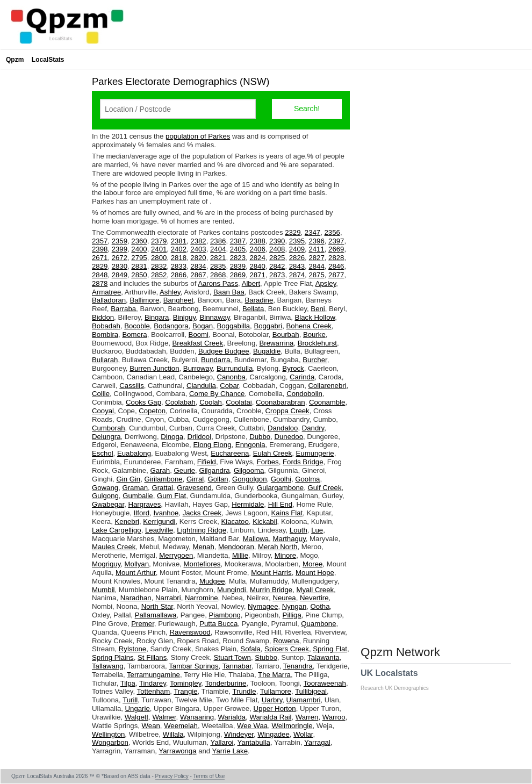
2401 (159, 249)
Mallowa (256, 539)
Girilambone (164, 479)
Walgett (136, 717)
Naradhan (136, 598)
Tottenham (154, 691)
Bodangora (171, 326)
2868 (218, 275)
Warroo (334, 717)
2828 (336, 258)
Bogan (203, 326)
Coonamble (327, 402)
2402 (179, 249)
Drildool (199, 437)
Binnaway (214, 317)
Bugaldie (267, 351)
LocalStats (48, 60)
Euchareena (230, 453)
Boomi (199, 335)
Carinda (302, 377)
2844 (316, 266)
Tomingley (185, 683)
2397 (336, 241)
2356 (332, 232)
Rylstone (132, 649)
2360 (139, 241)
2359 (120, 241)
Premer (143, 624)
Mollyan (137, 564)
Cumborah (109, 428)
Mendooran (236, 547)
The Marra (274, 675)
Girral (195, 479)
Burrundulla (235, 368)
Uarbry (272, 700)
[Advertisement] (44, 233)
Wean (151, 726)
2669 (336, 249)
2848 (100, 275)
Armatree (106, 292)
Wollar (303, 734)
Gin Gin (128, 479)
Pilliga (292, 615)
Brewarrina (277, 343)
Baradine (259, 300)
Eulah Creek (273, 453)
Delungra (106, 437)
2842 (277, 266)
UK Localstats (400, 680)
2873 (277, 275)
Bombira (105, 335)
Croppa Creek (287, 411)
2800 (159, 258)
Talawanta (323, 657)
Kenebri (127, 522)
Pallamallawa (156, 615)
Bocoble (137, 326)
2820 (198, 258)
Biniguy (184, 317)
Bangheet (178, 300)
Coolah (211, 402)
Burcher (315, 360)
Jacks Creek (202, 513)
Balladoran (109, 300)
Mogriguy (106, 564)
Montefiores (202, 564)
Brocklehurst (317, 343)
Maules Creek (114, 547)
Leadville (159, 530)
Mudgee (212, 581)
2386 (218, 241)
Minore (285, 555)
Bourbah (286, 335)
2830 (120, 266)
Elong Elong (212, 445)
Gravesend (194, 488)
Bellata (253, 309)
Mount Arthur (136, 573)
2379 (159, 241)
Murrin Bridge (271, 590)
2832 (159, 266)
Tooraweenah (325, 683)
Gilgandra (214, 470)
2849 (120, 275)
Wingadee (273, 734)
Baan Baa (229, 292)
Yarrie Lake (230, 751)
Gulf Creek (324, 488)
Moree (312, 564)
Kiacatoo (235, 522)
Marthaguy (289, 539)
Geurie (184, 470)
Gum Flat (171, 496)
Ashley (170, 292)
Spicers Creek (287, 649)
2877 (336, 275)
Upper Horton (275, 709)
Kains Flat (287, 513)
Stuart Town (232, 657)
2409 (297, 249)
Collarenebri (327, 386)
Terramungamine (153, 675)
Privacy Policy (172, 776)
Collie (101, 394)
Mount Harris (271, 573)
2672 (120, 258)
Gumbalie (138, 496)
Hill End (280, 504)
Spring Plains (113, 657)
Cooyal (103, 411)
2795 (139, 258)
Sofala (250, 649)
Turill (130, 700)
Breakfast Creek (198, 343)
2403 (198, 249)
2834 (198, 266)
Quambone (318, 624)
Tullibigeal (311, 691)
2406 (257, 249)
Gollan (218, 479)
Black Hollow (315, 317)
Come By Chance (217, 394)
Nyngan (294, 606)
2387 (238, 241)
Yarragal (317, 742)
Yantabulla (254, 742)
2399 (120, 249)
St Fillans (152, 657)
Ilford (142, 513)
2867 (198, 275)
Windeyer (239, 734)
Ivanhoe (166, 513)
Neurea (284, 598)
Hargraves (144, 504)
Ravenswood (190, 632)
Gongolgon (250, 479)
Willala (173, 734)
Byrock (293, 368)
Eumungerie (315, 453)
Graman (135, 488)
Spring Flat (330, 649)
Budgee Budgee (224, 351)
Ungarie (138, 709)
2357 (100, 241)
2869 (238, 275)
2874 (297, 275)
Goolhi (281, 479)
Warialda (232, 717)
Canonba (231, 377)
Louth (299, 530)
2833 (179, 266)
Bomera (134, 335)
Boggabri (268, 326)
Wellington (108, 734)
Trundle (244, 691)
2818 (179, 258)
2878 (100, 283)
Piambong (224, 615)
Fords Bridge (303, 462)
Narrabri (168, 598)
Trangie (185, 691)
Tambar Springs (193, 666)
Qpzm (15, 60)
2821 (218, 258)
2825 (277, 258)
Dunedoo (289, 437)
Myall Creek (315, 590)
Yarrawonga (177, 751)
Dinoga (172, 437)
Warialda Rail (270, 717)
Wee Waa (252, 726)
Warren (307, 717)
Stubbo (266, 657)
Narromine (202, 598)
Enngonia (250, 445)
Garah (160, 470)
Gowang (105, 488)
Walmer (164, 717)
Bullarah (105, 360)
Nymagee (263, 606)
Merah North (278, 547)
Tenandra (298, 666)
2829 (100, 266)
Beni (318, 309)
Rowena (286, 641)
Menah (203, 547)
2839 (238, 266)
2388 (257, 241)
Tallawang (108, 666)
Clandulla (201, 386)
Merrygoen (176, 555)
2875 (316, 275)
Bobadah (106, 326)
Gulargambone (280, 488)
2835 (218, 266)
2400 (139, 249)
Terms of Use (209, 776)
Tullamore (276, 691)
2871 (257, 275)
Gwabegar (108, 504)
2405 (238, 249)
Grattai (162, 488)
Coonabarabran (281, 402)
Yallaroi (222, 742)
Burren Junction (154, 368)
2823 (238, 258)
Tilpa (128, 683)
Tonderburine (225, 683)
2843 (297, 266)
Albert (251, 283)
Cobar (229, 386)
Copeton (152, 411)
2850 (139, 275)
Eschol (103, 453)
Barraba (123, 309)
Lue (317, 530)
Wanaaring (197, 717)
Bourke (314, 335)
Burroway (198, 368)
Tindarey (153, 683)
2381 (179, 241)
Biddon (103, 317)
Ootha (320, 606)
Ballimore (144, 300)
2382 (198, 241)
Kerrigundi (159, 522)
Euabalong (134, 453)
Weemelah (181, 726)
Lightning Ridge (202, 530)
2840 (257, 266)
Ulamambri (304, 700)
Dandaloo (283, 428)
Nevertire (314, 598)
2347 (312, 232)
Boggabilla (233, 326)
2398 (100, 249)
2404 (218, 249)
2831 (139, 266)
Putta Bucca (218, 624)
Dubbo (260, 437)
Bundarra (215, 360)
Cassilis (131, 386)
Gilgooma (249, 470)
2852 (159, 275)
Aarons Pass (218, 283)
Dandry (313, 428)
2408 (277, 249)
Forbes (268, 462)
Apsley (326, 283)
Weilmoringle (292, 726)
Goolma (307, 479)
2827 (316, 258)
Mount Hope (315, 573)
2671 (100, 258)
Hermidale (248, 504)
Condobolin (304, 394)
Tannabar (237, 666)
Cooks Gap (143, 402)
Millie (240, 555)
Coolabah (180, 402)
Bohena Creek (309, 326)
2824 (257, 258)
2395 (297, 241)
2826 (297, 258)
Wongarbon (110, 742)
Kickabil (265, 522)
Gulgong (105, 496)
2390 (277, 241)
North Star (157, 606)
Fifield (207, 462)
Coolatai (239, 402)
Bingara (157, 317)
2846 (336, 266)
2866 (179, 275)
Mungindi (232, 590)
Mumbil (103, 590)
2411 (316, 249)
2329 (293, 232)
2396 (316, 241)
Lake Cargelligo (117, 530)
